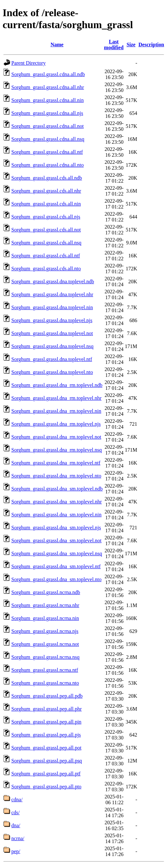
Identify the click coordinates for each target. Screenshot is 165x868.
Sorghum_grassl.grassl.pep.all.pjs (46, 735)
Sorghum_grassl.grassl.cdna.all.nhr (48, 87)
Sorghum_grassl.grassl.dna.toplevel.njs (52, 320)
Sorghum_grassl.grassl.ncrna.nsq (45, 657)
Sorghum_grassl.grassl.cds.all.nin (46, 204)
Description (151, 45)
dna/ (16, 825)
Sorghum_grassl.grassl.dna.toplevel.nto (52, 372)
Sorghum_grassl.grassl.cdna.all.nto (48, 165)
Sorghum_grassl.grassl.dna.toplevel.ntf (52, 359)
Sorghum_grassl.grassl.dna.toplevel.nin (52, 307)
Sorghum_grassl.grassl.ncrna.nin (45, 618)
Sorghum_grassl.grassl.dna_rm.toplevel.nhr (56, 398)
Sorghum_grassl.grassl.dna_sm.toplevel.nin (56, 515)
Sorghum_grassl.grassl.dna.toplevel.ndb (53, 282)
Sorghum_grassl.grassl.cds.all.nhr (46, 191)
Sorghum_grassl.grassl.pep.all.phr (46, 709)
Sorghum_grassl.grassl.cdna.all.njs (47, 113)
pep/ (16, 851)
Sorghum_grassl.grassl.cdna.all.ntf (47, 152)
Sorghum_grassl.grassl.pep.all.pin (46, 722)
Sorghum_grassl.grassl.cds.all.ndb (47, 178)
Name (57, 45)
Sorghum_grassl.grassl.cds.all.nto (46, 269)
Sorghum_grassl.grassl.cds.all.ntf (46, 256)
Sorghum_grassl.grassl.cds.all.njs (46, 217)
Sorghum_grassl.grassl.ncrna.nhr (45, 605)
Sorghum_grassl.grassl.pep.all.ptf (46, 774)
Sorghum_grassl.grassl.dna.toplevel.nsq (52, 346)
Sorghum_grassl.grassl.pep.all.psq (47, 761)
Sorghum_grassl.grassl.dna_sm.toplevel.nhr (57, 502)
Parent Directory (28, 63)
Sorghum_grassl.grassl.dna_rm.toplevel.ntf (56, 463)
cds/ (16, 812)
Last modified (114, 45)
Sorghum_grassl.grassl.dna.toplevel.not (52, 333)
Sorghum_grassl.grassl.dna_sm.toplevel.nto (56, 579)
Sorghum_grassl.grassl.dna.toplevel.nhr (52, 294)
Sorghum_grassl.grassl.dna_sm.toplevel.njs (56, 528)
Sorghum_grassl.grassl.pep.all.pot (46, 748)
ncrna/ (18, 838)
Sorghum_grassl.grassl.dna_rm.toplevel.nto (56, 476)
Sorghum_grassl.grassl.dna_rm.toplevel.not (56, 437)
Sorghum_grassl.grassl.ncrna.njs (45, 631)
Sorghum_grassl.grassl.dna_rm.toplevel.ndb (57, 385)
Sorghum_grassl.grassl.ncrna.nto (45, 683)
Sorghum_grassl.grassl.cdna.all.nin (48, 100)
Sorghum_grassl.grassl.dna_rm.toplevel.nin (56, 411)
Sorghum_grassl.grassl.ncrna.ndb (46, 592)
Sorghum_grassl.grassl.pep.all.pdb (47, 696)
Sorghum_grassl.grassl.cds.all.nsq (46, 243)
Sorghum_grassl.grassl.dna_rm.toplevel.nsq (57, 450)
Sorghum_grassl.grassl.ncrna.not (45, 644)
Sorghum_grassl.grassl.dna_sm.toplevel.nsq (57, 553)
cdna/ (17, 800)
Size (131, 45)
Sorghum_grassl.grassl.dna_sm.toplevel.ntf (56, 566)
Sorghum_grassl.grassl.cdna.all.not (48, 126)
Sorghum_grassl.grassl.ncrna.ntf (45, 670)
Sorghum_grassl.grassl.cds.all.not (46, 230)
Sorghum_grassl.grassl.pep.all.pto (46, 787)
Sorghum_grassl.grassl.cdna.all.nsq (48, 139)
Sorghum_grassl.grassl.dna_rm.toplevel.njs (56, 424)
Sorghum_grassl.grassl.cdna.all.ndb (48, 74)
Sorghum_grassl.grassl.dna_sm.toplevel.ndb (57, 489)
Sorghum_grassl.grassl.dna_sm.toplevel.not (56, 541)
